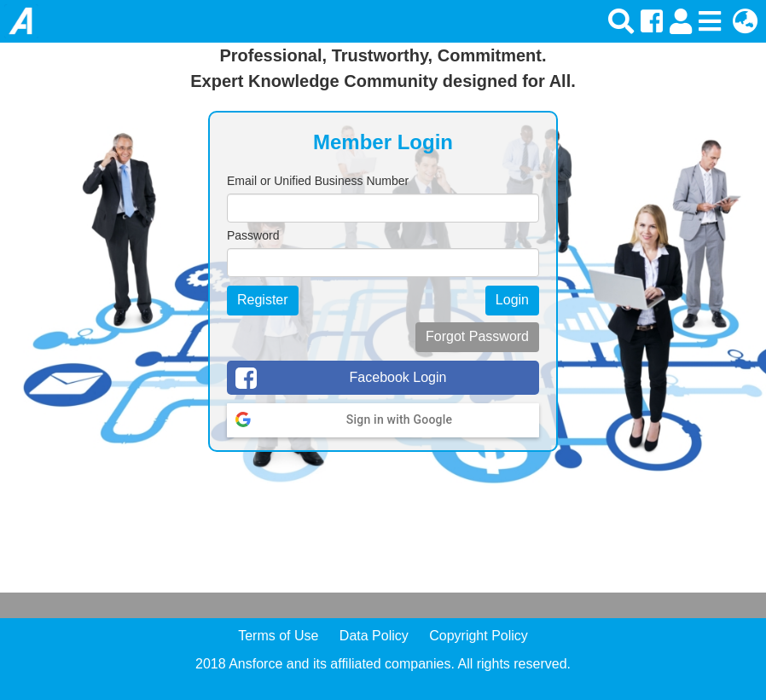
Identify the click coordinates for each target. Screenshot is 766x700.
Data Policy (374, 636)
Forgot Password (477, 336)
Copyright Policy (479, 636)
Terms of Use (278, 636)
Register (263, 300)
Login (512, 300)
